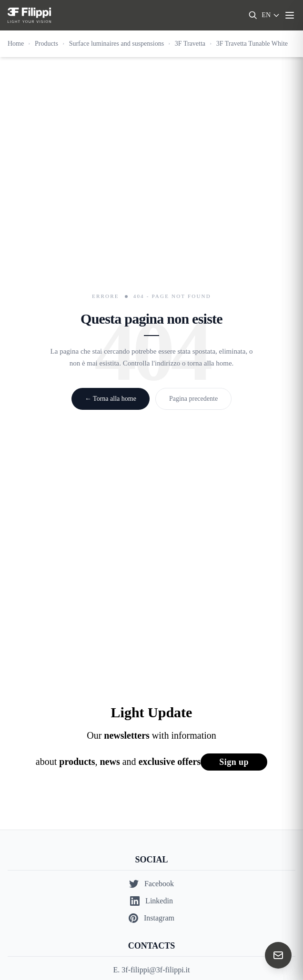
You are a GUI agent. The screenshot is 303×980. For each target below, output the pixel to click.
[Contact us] (278, 955)
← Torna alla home (111, 399)
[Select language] (271, 15)
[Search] (253, 15)
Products (46, 44)
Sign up (234, 762)
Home (16, 44)
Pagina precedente (193, 399)
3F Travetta (190, 44)
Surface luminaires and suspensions (116, 44)
